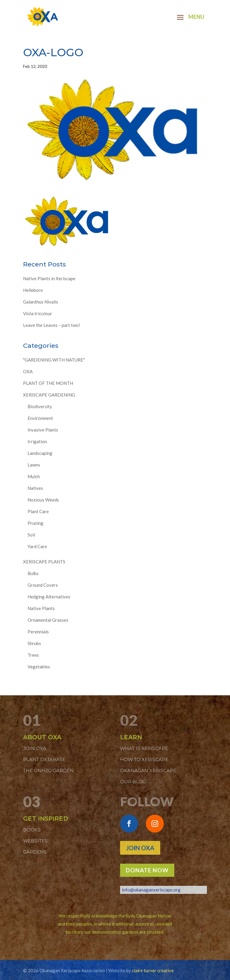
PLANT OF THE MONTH (48, 383)
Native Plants (41, 608)
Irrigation (37, 441)
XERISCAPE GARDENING (49, 395)
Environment (40, 418)
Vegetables (39, 667)
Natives (35, 488)
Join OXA (140, 848)
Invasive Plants (43, 430)
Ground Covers (43, 585)
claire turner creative (153, 970)
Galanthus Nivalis (41, 302)
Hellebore (33, 290)
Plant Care (38, 511)
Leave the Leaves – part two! (52, 325)
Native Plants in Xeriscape (49, 278)
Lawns (34, 465)
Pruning (35, 523)
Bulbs (33, 573)
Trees (33, 655)
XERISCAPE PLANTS (44, 562)
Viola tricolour (38, 313)
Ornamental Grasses (48, 620)
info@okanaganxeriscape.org (151, 890)
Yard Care (37, 546)
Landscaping (40, 453)
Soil (31, 535)
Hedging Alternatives (49, 597)
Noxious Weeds (43, 500)
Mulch (34, 476)
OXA (28, 371)
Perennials (38, 632)
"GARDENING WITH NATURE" (54, 360)
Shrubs (34, 643)
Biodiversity (40, 406)
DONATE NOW (147, 870)
